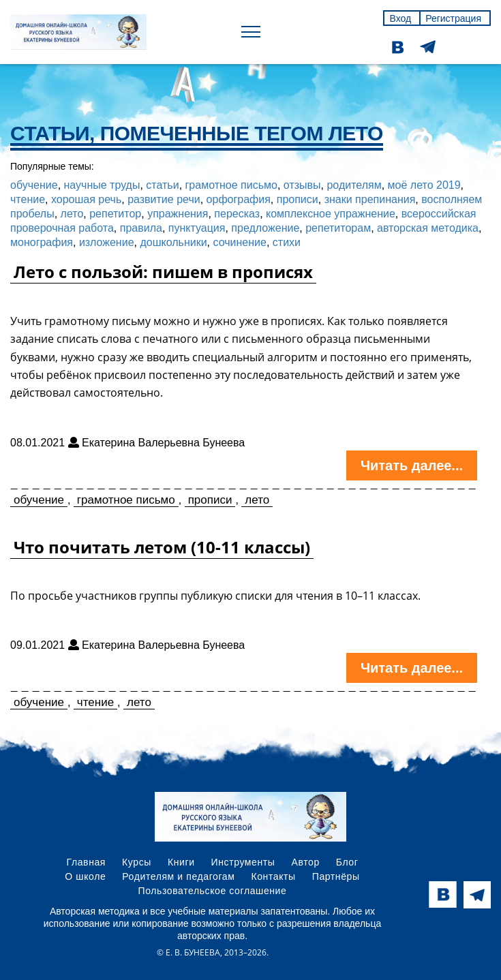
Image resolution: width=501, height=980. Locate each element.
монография (42, 242)
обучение (34, 185)
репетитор (115, 214)
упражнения (178, 214)
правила (141, 228)
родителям (354, 185)
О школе (85, 876)
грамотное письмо (231, 185)
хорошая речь (86, 199)
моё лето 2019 (424, 185)
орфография (239, 199)
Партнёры (336, 876)
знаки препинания (370, 199)
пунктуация (197, 228)
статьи (162, 185)
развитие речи (164, 199)
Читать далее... (412, 465)
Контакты (273, 876)
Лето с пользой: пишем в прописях (163, 272)
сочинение (240, 242)
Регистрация (453, 18)
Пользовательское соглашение (213, 891)
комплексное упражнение (331, 214)
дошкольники (173, 242)
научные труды (102, 185)
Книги (181, 862)
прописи (298, 199)
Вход (400, 18)
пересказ (237, 214)
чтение (28, 199)
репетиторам (338, 228)
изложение (107, 242)
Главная (87, 862)
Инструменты (243, 862)
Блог (347, 862)
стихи (287, 242)
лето (72, 214)
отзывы (302, 185)
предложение (265, 228)
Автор (305, 862)
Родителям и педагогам (178, 876)
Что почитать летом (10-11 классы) (162, 547)
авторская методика (428, 228)
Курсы (137, 862)
